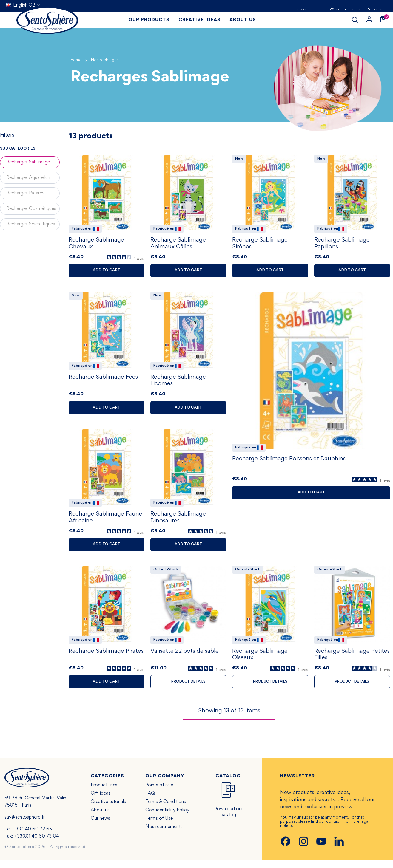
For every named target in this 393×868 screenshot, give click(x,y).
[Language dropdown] (23, 5)
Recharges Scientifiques (31, 224)
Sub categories (18, 149)
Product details (188, 689)
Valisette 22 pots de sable (185, 658)
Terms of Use (159, 826)
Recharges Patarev (25, 193)
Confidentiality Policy (167, 818)
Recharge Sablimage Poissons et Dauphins (289, 462)
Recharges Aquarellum (29, 178)
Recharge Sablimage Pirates (106, 657)
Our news (100, 826)
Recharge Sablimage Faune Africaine (105, 522)
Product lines (104, 793)
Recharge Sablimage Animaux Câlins (178, 245)
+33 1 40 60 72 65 (32, 837)
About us (100, 818)
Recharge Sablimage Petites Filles (352, 661)
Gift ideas (101, 801)
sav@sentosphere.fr (25, 825)
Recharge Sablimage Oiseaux (260, 661)
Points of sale (159, 793)
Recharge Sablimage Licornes (178, 384)
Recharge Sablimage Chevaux (96, 245)
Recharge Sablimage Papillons (342, 245)
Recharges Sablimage (28, 162)
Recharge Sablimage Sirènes (260, 245)
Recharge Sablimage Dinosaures (178, 522)
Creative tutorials (108, 810)
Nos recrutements (164, 835)
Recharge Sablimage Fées (103, 380)
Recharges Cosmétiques (31, 209)
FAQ (150, 801)
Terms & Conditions (166, 810)
